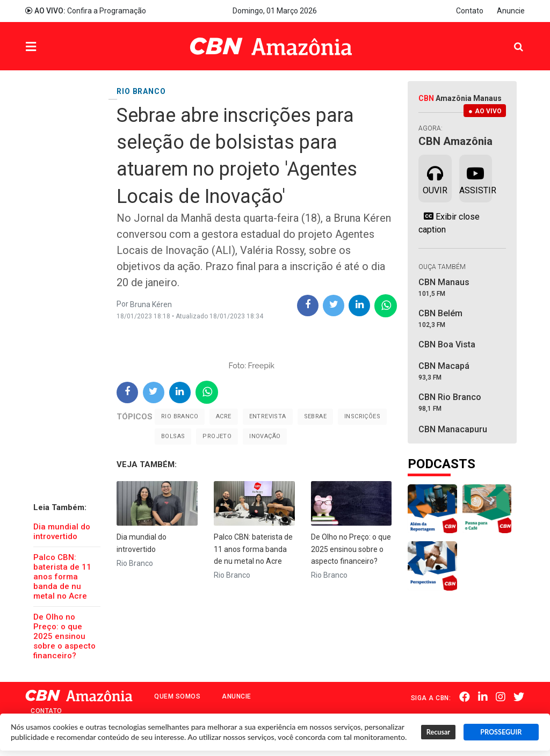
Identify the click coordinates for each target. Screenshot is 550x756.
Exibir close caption (449, 223)
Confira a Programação (86, 11)
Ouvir (435, 178)
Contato (470, 11)
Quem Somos (177, 696)
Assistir (476, 178)
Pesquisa (510, 38)
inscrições (362, 416)
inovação (265, 436)
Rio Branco (180, 416)
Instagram (501, 697)
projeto (217, 436)
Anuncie (511, 11)
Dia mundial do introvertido (62, 532)
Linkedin (483, 697)
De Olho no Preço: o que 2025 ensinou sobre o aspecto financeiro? (64, 636)
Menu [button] (53, 48)
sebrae (315, 416)
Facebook (465, 697)
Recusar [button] (438, 732)
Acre (224, 416)
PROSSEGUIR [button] (501, 732)
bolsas (173, 436)
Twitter (519, 697)
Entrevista (268, 416)
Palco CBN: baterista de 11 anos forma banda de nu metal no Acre (62, 577)
